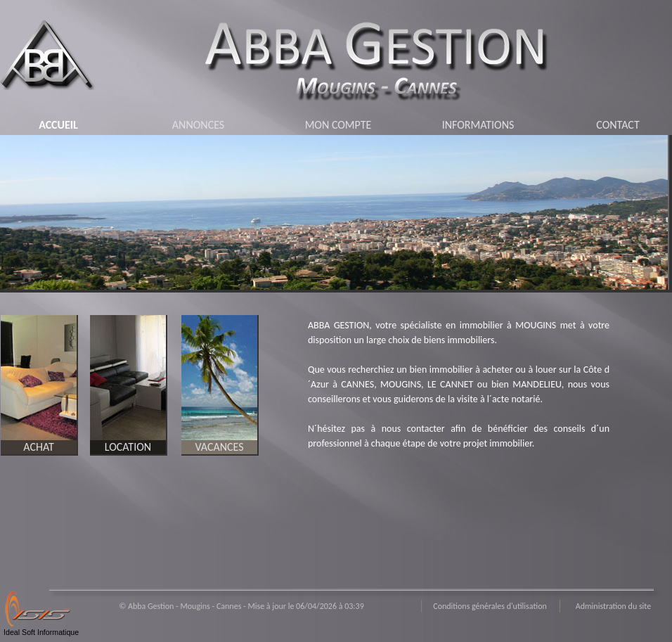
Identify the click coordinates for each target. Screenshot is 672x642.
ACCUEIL (58, 125)
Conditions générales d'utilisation (490, 606)
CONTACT (618, 125)
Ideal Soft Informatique (41, 632)
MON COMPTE (338, 125)
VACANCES (219, 447)
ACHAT (38, 447)
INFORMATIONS (478, 125)
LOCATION (128, 447)
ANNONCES (198, 125)
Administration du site (613, 606)
